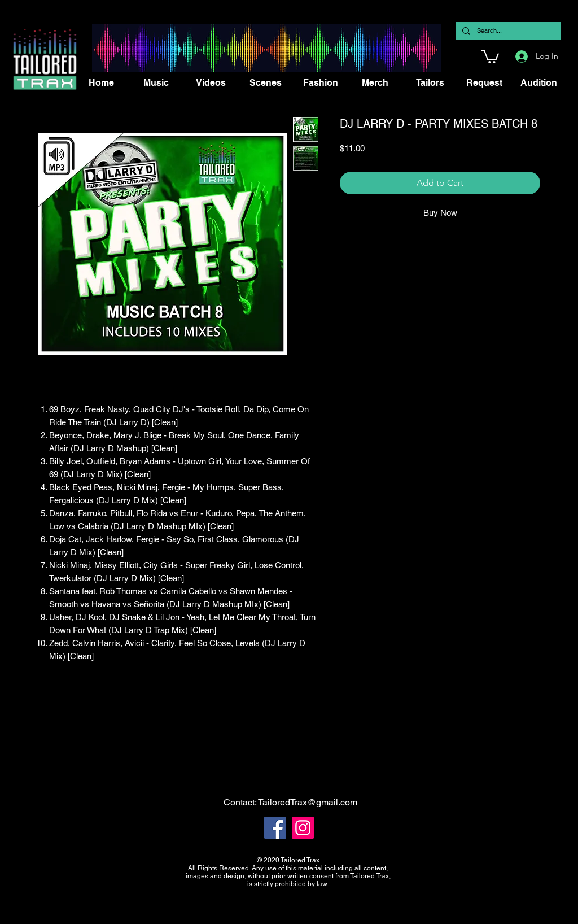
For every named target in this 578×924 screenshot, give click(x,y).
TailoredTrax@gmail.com (308, 802)
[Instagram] (303, 828)
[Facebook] (275, 828)
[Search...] (507, 31)
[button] (490, 56)
